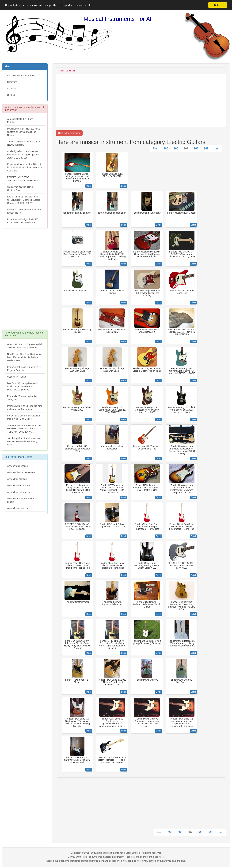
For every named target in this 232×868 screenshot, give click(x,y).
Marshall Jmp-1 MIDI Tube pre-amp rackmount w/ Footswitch (25, 408)
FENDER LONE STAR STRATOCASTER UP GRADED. (23, 179)
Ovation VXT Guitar (17, 377)
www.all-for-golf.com (17, 479)
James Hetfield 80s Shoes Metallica (20, 121)
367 (186, 148)
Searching (12, 82)
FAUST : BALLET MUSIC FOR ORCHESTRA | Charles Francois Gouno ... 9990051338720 (23, 200)
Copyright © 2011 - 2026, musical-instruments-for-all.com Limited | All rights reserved (116, 853)
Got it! (218, 5)
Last (217, 148)
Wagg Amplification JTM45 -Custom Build (21, 189)
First (155, 148)
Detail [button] (89, 186)
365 (166, 148)
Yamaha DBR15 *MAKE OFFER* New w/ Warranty (24, 143)
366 (176, 148)
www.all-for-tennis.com (18, 486)
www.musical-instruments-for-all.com (22, 500)
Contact (11, 95)
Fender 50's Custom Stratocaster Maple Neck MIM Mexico (24, 417)
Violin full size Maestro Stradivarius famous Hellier (25, 211)
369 (206, 148)
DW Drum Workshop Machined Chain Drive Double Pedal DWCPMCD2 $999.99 (23, 386)
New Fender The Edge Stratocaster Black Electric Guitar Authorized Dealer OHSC (25, 357)
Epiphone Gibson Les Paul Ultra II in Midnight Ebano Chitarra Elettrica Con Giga (25, 167)
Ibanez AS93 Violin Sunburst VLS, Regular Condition (24, 369)
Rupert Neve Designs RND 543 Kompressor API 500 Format (23, 221)
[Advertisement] (25, 281)
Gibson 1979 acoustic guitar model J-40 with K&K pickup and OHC (24, 346)
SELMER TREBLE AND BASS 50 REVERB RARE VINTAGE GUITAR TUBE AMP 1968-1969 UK (25, 429)
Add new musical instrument (21, 75)
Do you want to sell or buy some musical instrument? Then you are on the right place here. (116, 857)
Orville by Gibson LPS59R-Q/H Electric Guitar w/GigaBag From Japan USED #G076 (23, 155)
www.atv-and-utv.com (18, 466)
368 (196, 148)
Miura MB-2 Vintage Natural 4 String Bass (22, 398)
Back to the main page (69, 133)
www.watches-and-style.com (21, 472)
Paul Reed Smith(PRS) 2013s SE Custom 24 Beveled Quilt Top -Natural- (24, 132)
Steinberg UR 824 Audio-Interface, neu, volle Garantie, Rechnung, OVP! (24, 441)
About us (12, 89)
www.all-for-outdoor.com (19, 492)
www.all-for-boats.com (18, 508)
